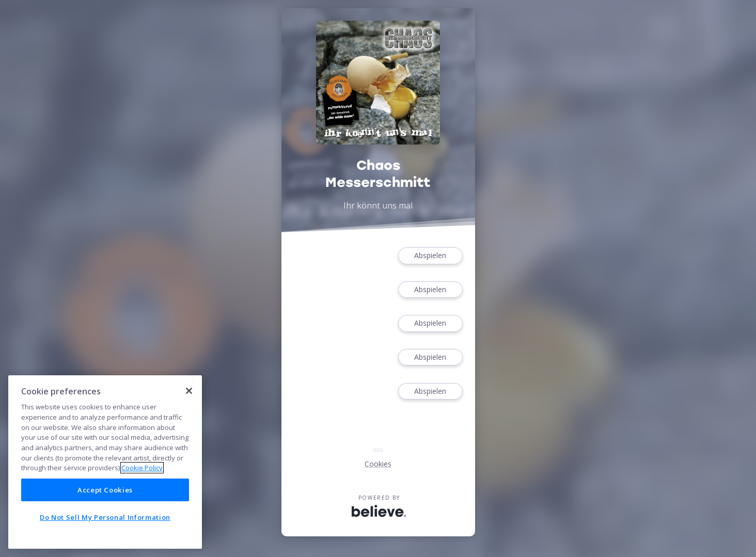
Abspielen (430, 256)
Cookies (378, 464)
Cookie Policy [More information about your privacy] (142, 468)
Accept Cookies (105, 490)
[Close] (189, 391)
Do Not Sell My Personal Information (105, 517)
